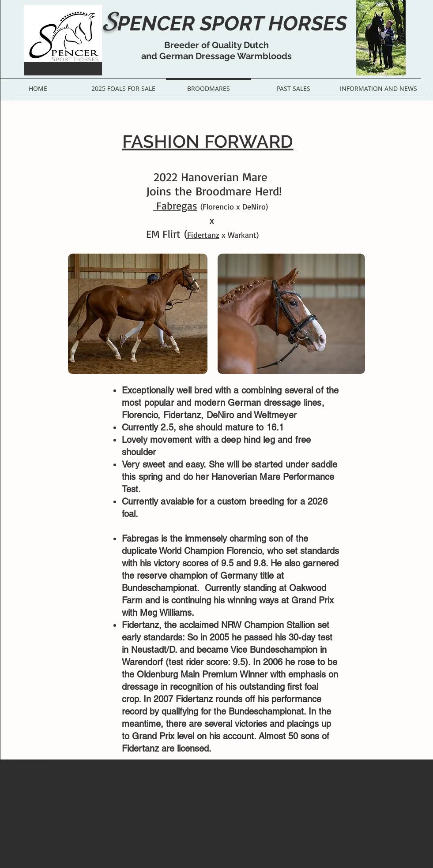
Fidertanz (203, 235)
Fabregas (175, 206)
